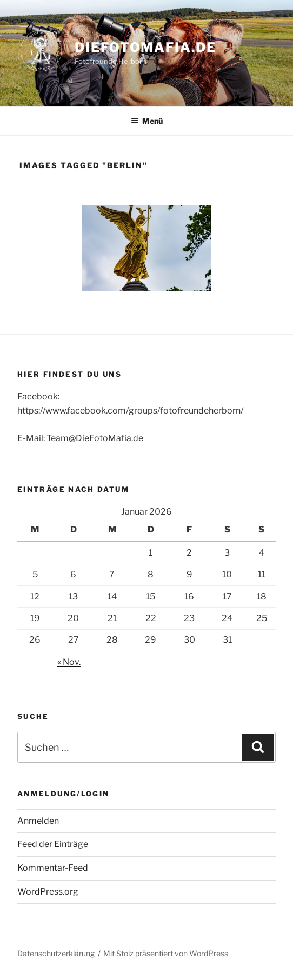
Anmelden (38, 821)
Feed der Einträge (53, 844)
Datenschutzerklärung (56, 953)
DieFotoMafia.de (145, 47)
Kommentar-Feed (53, 868)
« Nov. (69, 662)
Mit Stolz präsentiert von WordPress (166, 953)
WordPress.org (48, 892)
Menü (147, 121)
